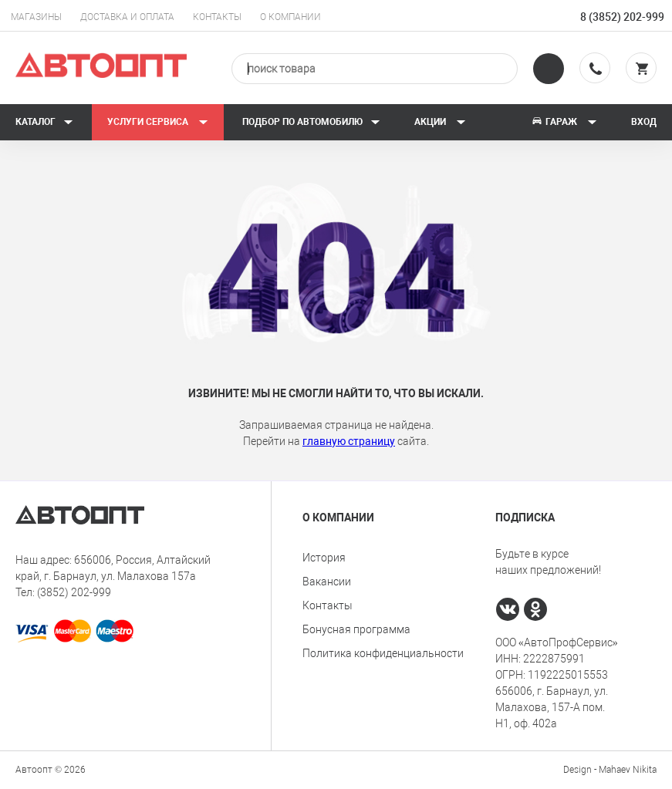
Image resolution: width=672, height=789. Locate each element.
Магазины (36, 17)
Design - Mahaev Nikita (610, 770)
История (324, 558)
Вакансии (327, 582)
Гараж (564, 122)
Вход (644, 122)
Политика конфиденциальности (383, 653)
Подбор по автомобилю (311, 122)
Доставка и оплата (127, 17)
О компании (290, 17)
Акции (440, 122)
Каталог (44, 122)
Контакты (217, 17)
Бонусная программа (356, 629)
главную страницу (349, 441)
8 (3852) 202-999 (622, 17)
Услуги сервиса (158, 122)
